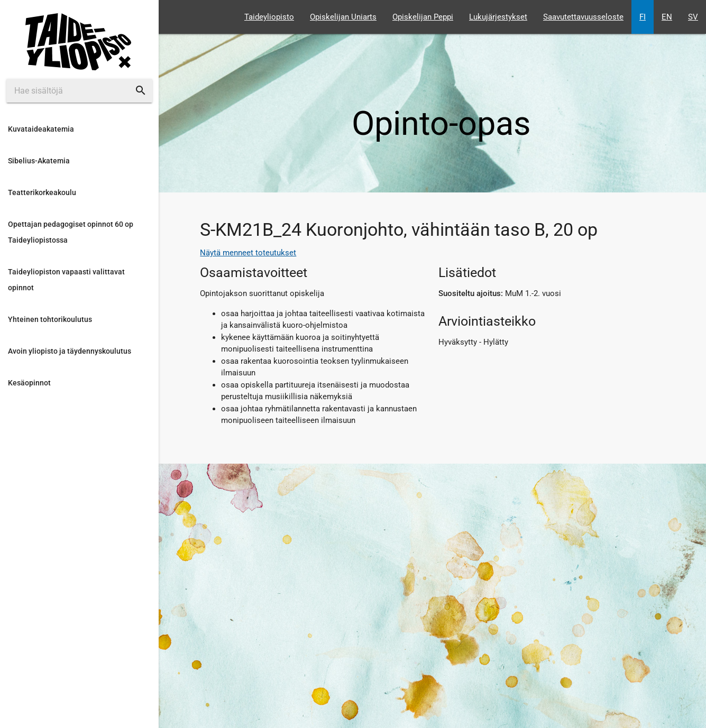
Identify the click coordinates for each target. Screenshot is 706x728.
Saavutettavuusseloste (583, 17)
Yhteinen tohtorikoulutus (50, 319)
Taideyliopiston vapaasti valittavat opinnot (66, 280)
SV (693, 17)
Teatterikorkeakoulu (42, 192)
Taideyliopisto (269, 17)
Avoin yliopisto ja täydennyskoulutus (70, 351)
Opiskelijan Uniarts (343, 17)
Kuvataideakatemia (41, 129)
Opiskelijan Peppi (423, 17)
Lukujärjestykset (498, 17)
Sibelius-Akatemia (39, 161)
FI (643, 17)
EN (667, 17)
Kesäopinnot (29, 383)
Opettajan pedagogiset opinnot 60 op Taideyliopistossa (71, 232)
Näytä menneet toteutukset (248, 253)
